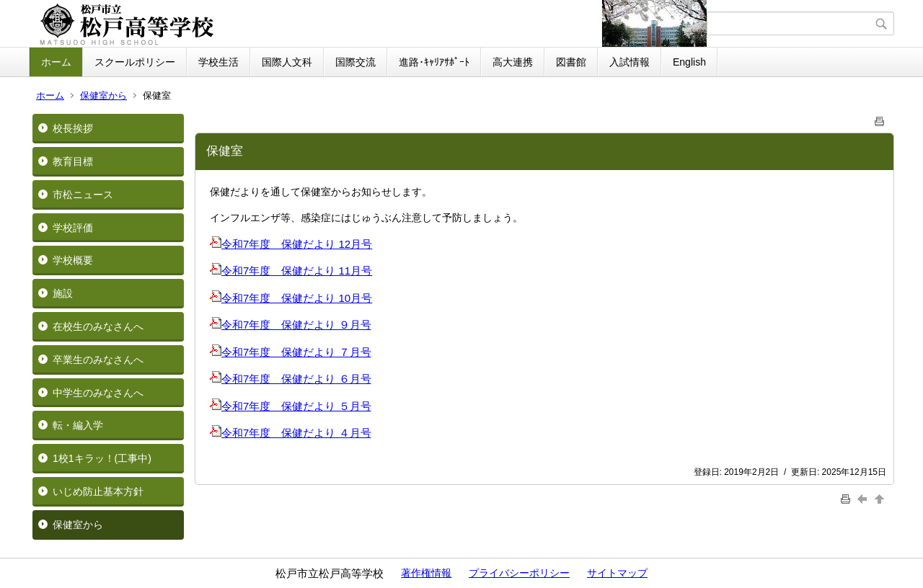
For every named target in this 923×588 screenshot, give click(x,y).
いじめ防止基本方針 (98, 491)
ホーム (56, 62)
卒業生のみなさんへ (98, 360)
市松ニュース (83, 195)
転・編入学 (78, 425)
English (689, 62)
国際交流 (355, 62)
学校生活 (218, 62)
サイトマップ (617, 573)
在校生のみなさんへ (98, 326)
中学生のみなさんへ (98, 393)
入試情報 (630, 62)
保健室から (103, 95)
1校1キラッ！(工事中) (102, 458)
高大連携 (513, 62)
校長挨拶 (73, 128)
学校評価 (73, 228)
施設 (63, 293)
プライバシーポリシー (519, 573)
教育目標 (73, 161)
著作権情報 (426, 573)
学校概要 (73, 260)
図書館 (571, 62)
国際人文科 (287, 62)
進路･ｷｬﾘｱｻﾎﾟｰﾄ (434, 62)
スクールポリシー (135, 62)
